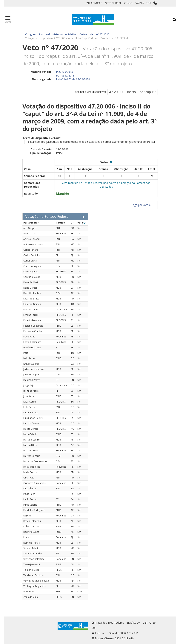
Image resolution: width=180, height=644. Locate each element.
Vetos (84, 34)
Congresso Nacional (37, 34)
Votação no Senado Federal (47, 216)
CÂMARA (139, 3)
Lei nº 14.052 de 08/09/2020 (73, 79)
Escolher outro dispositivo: (90, 92)
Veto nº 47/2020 (100, 34)
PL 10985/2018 (65, 75)
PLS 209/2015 (64, 72)
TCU (148, 3)
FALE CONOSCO (94, 3)
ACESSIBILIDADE (113, 3)
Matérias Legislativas (65, 34)
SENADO (128, 3)
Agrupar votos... (143, 205)
